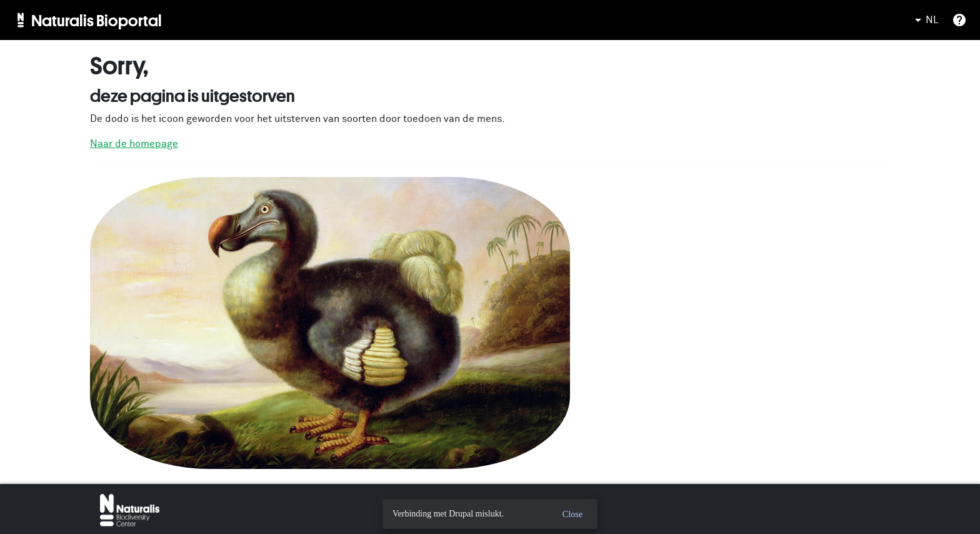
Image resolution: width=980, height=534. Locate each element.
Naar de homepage (134, 144)
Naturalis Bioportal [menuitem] (97, 20)
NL (925, 20)
